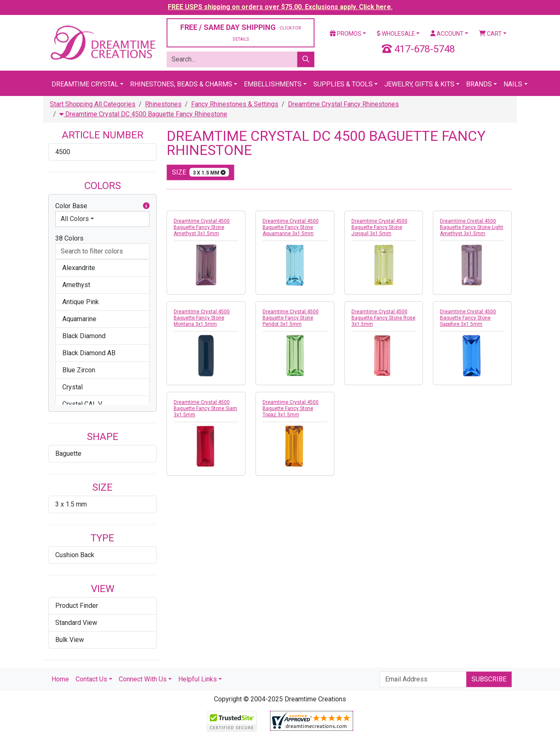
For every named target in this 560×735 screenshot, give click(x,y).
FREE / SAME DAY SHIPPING (241, 32)
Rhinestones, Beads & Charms (181, 84)
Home (60, 679)
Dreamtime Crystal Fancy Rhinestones (343, 104)
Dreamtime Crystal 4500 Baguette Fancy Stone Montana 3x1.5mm (202, 318)
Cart (490, 34)
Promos (346, 34)
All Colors (75, 219)
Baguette (68, 454)
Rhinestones (163, 104)
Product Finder (77, 606)
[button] (146, 206)
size (200, 172)
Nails (513, 84)
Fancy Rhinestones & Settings (235, 104)
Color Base (102, 206)
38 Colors (69, 238)
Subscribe (489, 679)
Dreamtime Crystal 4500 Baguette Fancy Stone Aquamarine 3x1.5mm (291, 227)
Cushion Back (75, 555)
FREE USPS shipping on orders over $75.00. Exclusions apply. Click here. (280, 7)
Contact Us (91, 679)
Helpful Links (198, 679)
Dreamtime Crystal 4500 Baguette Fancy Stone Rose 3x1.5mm (383, 318)
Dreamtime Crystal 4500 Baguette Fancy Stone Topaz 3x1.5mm (291, 408)
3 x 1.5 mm (71, 504)
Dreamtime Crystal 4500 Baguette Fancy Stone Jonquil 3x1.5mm (379, 227)
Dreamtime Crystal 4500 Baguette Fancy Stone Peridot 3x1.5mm (291, 318)
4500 (63, 152)
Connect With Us (143, 679)
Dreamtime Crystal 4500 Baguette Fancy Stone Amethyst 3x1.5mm (202, 227)
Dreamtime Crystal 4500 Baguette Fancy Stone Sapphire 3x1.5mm (468, 318)
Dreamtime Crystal (85, 84)
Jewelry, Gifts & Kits (419, 84)
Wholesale (396, 34)
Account (447, 34)
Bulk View (70, 640)
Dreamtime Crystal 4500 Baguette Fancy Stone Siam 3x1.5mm (205, 408)
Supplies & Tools (343, 84)
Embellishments (273, 84)
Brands (479, 84)
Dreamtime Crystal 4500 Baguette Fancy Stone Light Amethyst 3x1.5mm (472, 227)
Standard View (76, 623)
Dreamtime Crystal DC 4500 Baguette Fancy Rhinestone (143, 114)
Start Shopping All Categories (93, 104)
